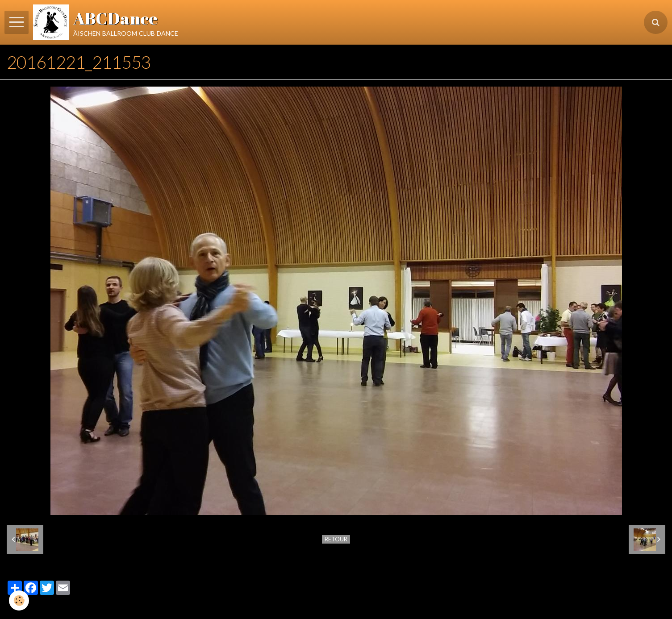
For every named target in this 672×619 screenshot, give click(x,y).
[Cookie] (19, 600)
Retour (336, 539)
